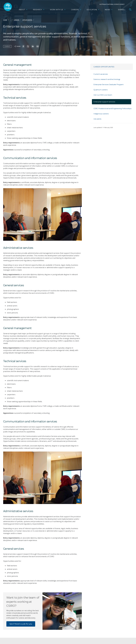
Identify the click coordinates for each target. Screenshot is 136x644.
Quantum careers (101, 90)
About (23, 10)
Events (121, 10)
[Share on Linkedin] (33, 46)
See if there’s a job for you (21, 624)
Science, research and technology (107, 79)
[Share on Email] (38, 46)
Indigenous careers (101, 114)
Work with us (58, 10)
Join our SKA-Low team (103, 95)
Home (5, 20)
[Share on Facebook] (23, 46)
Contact (7, 46)
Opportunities (27, 20)
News (109, 10)
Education (93, 10)
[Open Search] (130, 10)
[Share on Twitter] (28, 46)
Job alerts (97, 119)
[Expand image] (42, 478)
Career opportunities (104, 67)
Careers (76, 10)
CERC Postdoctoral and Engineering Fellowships (112, 109)
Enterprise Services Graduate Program (108, 84)
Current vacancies (101, 74)
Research (39, 10)
